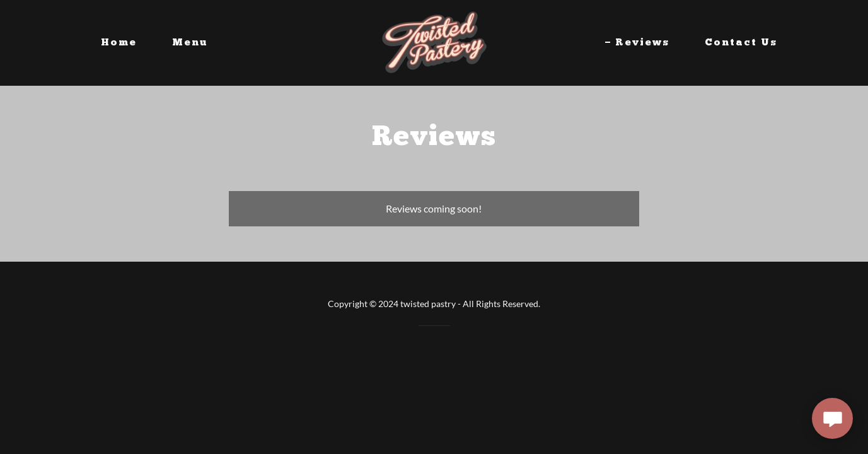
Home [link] (119, 43)
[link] (434, 41)
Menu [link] (190, 43)
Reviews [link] (642, 43)
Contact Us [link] (741, 43)
